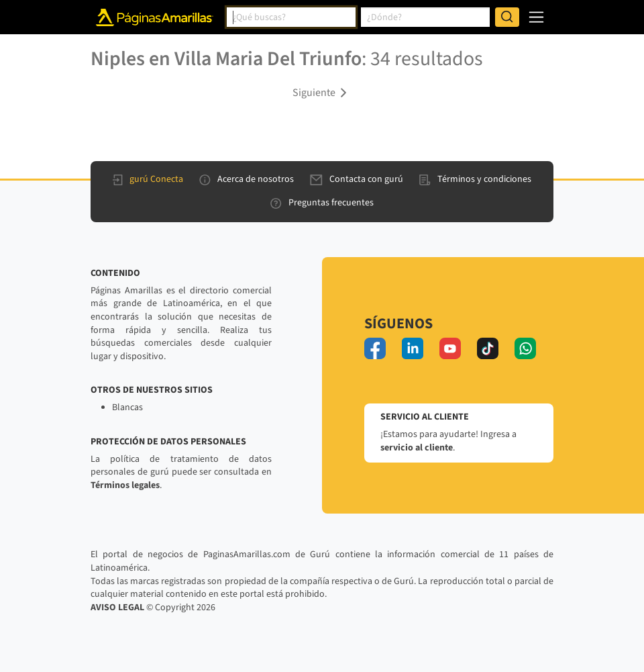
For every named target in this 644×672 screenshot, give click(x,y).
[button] (322, 92)
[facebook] (375, 348)
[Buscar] (507, 17)
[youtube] (450, 348)
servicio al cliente (417, 448)
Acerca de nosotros (247, 179)
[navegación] (536, 17)
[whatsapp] (525, 348)
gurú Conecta (148, 179)
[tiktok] (488, 348)
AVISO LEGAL (117, 608)
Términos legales (125, 485)
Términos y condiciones (475, 179)
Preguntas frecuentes (322, 203)
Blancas (127, 407)
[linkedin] (413, 348)
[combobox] (291, 17)
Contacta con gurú (357, 179)
